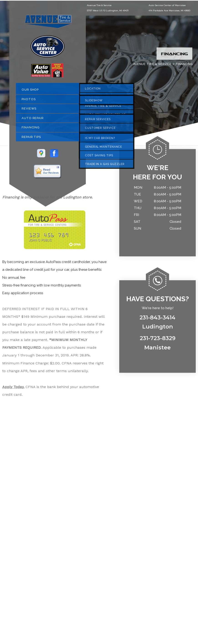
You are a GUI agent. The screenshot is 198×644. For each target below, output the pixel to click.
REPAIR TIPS (31, 138)
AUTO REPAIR (33, 119)
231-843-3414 (157, 319)
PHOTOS (29, 101)
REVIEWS (29, 110)
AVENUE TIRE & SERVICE (152, 65)
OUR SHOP (30, 91)
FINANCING (31, 129)
